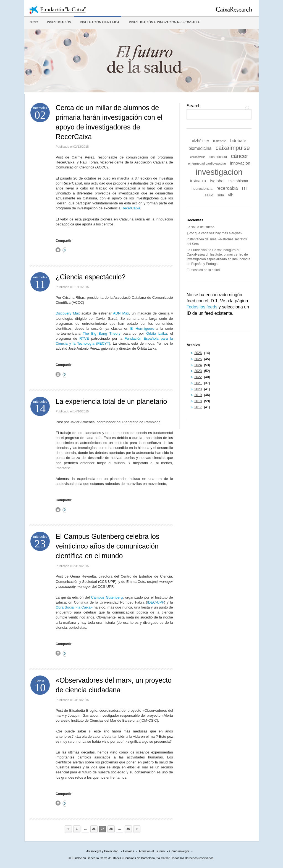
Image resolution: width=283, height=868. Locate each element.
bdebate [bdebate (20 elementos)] (238, 141)
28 (111, 829)
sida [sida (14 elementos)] (221, 195)
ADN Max (121, 313)
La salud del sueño (201, 227)
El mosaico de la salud (203, 270)
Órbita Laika (157, 333)
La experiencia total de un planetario (111, 401)
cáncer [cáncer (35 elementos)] (240, 156)
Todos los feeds (202, 307)
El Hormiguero (142, 328)
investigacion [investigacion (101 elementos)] (219, 172)
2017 (198, 407)
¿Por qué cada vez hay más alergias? (214, 233)
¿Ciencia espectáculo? (91, 277)
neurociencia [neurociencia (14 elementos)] (202, 189)
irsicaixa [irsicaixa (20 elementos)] (198, 181)
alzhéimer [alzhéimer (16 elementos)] (201, 141)
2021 (198, 383)
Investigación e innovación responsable (163, 22)
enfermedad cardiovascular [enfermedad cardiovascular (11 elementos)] (207, 163)
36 (128, 829)
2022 (198, 377)
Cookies (129, 851)
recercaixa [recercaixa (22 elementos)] (227, 188)
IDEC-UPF (155, 602)
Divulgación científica (99, 22)
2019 (198, 395)
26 (94, 829)
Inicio (33, 22)
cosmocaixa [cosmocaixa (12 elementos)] (218, 157)
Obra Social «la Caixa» (75, 607)
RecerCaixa (131, 208)
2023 (198, 371)
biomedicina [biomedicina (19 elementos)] (200, 148)
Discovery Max (68, 313)
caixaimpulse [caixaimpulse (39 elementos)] (233, 148)
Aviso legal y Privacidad (102, 851)
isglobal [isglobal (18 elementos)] (217, 181)
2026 (198, 353)
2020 (198, 389)
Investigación (58, 22)
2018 (198, 401)
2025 (198, 359)
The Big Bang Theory (101, 333)
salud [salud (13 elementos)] (209, 195)
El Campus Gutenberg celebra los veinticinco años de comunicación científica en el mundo (107, 546)
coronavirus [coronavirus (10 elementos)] (198, 157)
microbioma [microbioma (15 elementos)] (238, 181)
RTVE (84, 338)
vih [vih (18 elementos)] (231, 195)
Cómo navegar (179, 851)
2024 (198, 365)
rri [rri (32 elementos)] (244, 188)
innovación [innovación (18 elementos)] (240, 163)
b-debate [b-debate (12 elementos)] (220, 141)
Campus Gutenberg (107, 597)
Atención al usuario (152, 851)
